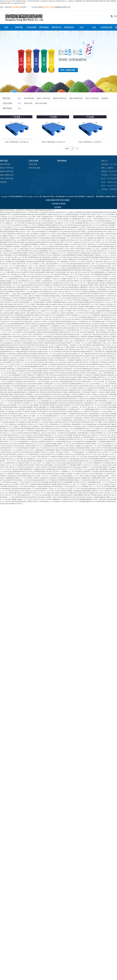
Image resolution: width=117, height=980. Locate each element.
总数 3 (67, 149)
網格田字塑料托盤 (60, 98)
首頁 (6, 27)
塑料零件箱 (56, 27)
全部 (19, 98)
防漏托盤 (105, 98)
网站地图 (28, 214)
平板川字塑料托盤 (92, 98)
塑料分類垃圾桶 (41, 103)
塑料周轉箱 (44, 27)
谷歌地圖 (55, 204)
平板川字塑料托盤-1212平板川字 (90, 142)
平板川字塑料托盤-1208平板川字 (17, 142)
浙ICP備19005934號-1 (47, 197)
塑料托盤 (19, 27)
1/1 (77, 149)
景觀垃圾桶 (28, 103)
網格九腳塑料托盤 (76, 98)
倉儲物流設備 (107, 27)
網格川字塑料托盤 (44, 98)
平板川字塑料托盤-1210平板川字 (53, 142)
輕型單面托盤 (29, 98)
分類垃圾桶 (31, 27)
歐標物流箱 (69, 27)
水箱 (94, 27)
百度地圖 (62, 204)
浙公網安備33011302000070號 (66, 197)
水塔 (81, 27)
